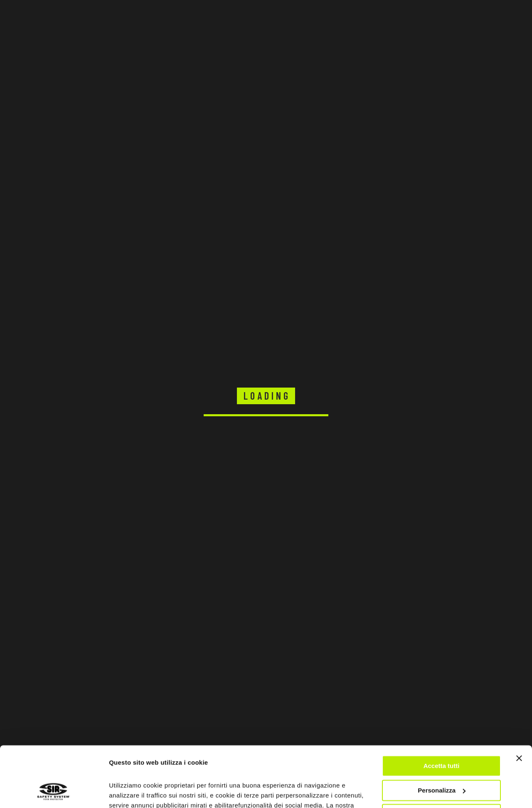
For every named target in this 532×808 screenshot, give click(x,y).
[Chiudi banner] (519, 702)
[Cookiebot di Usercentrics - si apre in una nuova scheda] (54, 792)
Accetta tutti (442, 709)
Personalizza (442, 733)
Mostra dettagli (131, 792)
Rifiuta (442, 758)
